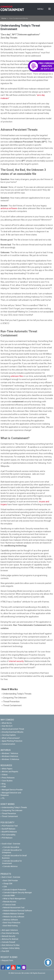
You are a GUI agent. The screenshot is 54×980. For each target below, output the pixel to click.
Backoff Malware (9, 829)
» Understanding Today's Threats (16, 694)
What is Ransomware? (11, 738)
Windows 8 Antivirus (10, 756)
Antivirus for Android (10, 939)
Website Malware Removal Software (18, 911)
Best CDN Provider (11, 881)
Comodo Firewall (8, 942)
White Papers (7, 769)
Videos (5, 775)
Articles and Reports (10, 772)
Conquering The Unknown (12, 811)
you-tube (14, 967)
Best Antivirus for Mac (11, 945)
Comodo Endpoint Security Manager (18, 893)
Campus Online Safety (11, 948)
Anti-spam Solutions (10, 930)
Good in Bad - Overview (11, 844)
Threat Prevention (9, 814)
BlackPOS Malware (9, 832)
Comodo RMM (9, 896)
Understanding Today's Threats (14, 807)
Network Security (9, 936)
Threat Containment (10, 816)
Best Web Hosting (10, 926)
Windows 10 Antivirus (11, 759)
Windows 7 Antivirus (10, 753)
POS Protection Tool (10, 826)
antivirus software (9, 208)
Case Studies (7, 781)
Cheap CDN (8, 884)
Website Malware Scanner (14, 914)
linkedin (19, 967)
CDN (5, 887)
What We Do (7, 723)
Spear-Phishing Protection (12, 741)
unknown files (17, 376)
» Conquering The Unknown (14, 698)
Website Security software (14, 917)
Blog (4, 784)
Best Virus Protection (12, 923)
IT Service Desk (9, 905)
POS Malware (7, 838)
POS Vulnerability (9, 835)
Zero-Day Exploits (9, 735)
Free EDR (5, 951)
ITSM (4, 787)
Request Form (7, 960)
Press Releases (8, 778)
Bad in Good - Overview (11, 877)
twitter (8, 967)
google (24, 967)
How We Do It (7, 726)
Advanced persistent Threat (13, 729)
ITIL (3, 798)
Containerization (8, 744)
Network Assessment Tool (14, 908)
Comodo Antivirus (10, 866)
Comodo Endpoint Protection (15, 890)
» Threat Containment (12, 705)
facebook (3, 967)
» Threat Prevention (11, 702)
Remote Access (10, 902)
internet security (16, 661)
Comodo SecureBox (11, 847)
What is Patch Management (14, 899)
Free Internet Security (10, 933)
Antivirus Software (11, 920)
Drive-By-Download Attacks (13, 732)
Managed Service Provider (12, 790)
